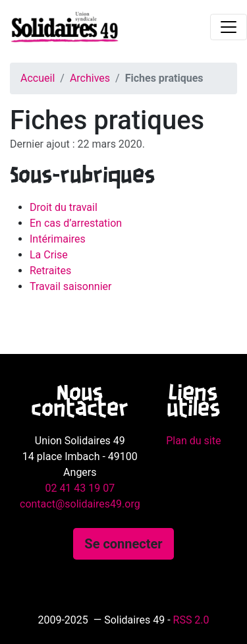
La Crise (49, 255)
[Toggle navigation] (229, 27)
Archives (90, 78)
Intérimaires (58, 239)
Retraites (50, 271)
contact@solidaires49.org (80, 504)
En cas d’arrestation (76, 223)
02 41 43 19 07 (80, 488)
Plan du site (193, 441)
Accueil (38, 78)
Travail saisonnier (70, 286)
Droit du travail (64, 207)
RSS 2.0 (191, 620)
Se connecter (123, 544)
